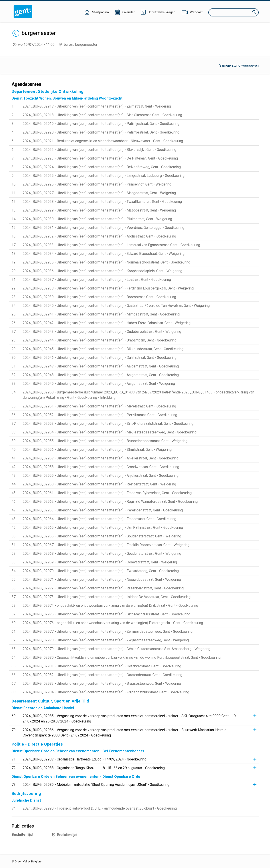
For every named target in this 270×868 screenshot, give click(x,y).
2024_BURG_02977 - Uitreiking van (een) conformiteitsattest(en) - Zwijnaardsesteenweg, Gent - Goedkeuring (108, 632)
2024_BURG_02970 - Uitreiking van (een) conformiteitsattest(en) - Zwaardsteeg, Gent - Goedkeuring (101, 571)
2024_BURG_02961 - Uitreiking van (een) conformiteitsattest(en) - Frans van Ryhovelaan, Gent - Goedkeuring (107, 493)
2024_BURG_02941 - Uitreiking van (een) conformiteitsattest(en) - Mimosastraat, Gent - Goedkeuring (101, 314)
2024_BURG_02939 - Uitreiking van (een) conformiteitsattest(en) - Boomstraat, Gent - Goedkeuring (99, 297)
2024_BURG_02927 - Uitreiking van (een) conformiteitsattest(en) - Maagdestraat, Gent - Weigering (99, 193)
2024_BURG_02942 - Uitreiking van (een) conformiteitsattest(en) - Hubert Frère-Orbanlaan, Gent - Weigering (107, 323)
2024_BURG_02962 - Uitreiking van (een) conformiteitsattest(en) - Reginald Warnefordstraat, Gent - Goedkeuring (110, 502)
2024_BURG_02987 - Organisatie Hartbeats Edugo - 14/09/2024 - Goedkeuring (85, 759)
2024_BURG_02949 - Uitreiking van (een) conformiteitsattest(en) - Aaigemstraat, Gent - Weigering (99, 384)
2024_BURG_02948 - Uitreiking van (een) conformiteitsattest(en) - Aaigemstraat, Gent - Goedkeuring (101, 375)
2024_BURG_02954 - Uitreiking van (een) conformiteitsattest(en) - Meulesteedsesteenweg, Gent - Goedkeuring (110, 432)
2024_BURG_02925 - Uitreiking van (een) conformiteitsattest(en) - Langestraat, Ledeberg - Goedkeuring (104, 176)
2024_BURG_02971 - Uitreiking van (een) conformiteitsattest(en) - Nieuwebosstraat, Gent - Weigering (102, 580)
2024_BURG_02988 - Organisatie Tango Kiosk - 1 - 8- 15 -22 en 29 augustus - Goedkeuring (94, 768)
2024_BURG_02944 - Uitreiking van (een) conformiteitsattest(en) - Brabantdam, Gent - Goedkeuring (100, 340)
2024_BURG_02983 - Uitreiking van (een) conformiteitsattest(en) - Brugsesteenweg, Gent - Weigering (102, 683)
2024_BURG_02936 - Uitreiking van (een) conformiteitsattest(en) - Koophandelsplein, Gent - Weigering (103, 271)
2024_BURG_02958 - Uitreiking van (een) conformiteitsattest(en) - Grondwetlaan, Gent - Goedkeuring (101, 467)
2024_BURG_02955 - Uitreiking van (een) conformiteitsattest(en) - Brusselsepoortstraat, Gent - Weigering (105, 441)
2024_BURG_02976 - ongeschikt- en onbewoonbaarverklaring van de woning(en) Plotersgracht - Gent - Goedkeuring (113, 623)
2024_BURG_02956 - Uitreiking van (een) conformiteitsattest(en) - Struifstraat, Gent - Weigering (97, 450)
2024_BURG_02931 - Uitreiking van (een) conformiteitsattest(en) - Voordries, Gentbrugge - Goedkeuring (104, 228)
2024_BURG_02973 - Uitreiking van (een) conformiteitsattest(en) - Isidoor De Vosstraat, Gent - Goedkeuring (107, 597)
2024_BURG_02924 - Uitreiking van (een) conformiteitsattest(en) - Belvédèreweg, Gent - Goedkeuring (102, 167)
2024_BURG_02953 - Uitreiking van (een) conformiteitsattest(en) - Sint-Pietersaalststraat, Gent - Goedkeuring (108, 424)
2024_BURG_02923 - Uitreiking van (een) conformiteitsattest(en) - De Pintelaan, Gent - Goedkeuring (100, 158)
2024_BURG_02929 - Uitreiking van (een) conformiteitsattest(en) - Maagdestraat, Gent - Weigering (99, 210)
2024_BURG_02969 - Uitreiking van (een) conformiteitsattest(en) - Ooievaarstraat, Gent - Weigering (100, 562)
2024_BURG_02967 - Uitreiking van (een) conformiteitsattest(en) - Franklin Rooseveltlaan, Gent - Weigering (106, 545)
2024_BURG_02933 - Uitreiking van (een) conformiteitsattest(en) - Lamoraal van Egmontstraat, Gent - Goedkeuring (111, 245)
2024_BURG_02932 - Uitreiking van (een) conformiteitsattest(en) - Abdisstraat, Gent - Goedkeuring (99, 236)
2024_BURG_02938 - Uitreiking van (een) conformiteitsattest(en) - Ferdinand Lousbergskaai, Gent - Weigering (108, 288)
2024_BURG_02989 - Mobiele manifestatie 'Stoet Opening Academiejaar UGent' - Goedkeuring (96, 785)
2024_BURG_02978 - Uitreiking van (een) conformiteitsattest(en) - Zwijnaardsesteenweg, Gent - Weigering (106, 640)
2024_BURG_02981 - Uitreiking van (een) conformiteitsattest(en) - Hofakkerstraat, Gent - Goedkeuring (102, 666)
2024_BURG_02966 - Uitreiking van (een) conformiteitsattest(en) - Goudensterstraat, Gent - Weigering (102, 536)
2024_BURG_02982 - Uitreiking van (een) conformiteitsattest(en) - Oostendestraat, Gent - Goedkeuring (103, 675)
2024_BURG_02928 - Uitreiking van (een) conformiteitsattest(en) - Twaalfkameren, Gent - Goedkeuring (102, 202)
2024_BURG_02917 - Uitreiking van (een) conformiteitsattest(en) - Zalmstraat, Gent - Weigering (97, 106)
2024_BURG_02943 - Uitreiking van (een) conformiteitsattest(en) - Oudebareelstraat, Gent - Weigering (102, 332)
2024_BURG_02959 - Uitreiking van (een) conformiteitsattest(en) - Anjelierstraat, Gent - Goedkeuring (101, 476)
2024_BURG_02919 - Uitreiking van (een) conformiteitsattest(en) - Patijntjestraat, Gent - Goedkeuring (101, 124)
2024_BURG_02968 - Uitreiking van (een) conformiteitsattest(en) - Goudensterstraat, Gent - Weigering (102, 554)
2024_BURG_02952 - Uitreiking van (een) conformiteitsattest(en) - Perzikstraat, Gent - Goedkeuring (100, 415)
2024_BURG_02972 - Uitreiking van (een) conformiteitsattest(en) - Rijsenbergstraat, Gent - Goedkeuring (103, 588)
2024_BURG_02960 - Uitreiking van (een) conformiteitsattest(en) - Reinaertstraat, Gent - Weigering (99, 484)
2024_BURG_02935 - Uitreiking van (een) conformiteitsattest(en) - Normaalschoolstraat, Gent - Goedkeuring (107, 262)
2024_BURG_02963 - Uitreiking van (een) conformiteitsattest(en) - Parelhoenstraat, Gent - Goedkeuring (103, 510)
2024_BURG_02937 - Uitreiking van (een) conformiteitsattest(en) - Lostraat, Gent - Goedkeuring (97, 280)
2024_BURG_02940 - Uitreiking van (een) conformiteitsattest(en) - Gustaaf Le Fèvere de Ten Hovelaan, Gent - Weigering (116, 306)
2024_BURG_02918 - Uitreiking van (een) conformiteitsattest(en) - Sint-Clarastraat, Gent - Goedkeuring (102, 115)
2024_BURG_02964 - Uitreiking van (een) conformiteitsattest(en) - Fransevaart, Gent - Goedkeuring (99, 519)
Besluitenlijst (67, 835)
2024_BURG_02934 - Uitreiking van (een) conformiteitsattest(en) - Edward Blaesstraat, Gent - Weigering (104, 254)
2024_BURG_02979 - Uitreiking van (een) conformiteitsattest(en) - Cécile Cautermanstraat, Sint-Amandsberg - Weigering (117, 649)
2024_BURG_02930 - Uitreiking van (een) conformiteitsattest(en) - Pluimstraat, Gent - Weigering (97, 219)
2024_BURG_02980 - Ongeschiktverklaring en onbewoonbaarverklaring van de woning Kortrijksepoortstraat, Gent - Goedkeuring (122, 657)
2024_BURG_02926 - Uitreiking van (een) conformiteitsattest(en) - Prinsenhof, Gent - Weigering (97, 184)
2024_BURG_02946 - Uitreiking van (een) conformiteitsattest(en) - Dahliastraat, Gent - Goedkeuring (100, 358)
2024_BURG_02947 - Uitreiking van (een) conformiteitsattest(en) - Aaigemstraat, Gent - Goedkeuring (101, 366)
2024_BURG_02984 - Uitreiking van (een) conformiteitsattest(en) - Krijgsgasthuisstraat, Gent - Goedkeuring (106, 692)
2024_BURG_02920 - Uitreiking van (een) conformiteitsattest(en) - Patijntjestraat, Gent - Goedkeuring (101, 132)
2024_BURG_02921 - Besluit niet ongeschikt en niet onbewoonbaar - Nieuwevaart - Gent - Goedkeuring (103, 141)
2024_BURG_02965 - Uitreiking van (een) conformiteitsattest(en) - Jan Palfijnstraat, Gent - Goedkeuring (103, 528)
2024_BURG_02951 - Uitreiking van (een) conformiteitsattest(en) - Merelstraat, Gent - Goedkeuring (99, 406)
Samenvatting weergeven (239, 65)
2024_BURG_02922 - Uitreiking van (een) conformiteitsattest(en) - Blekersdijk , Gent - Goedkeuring (99, 150)
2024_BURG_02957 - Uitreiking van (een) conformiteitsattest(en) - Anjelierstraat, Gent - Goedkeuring (101, 458)
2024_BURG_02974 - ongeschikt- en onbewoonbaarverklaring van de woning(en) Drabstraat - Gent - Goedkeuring (110, 606)
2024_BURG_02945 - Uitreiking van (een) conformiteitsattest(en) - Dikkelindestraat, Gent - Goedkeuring (103, 349)
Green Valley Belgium (28, 861)
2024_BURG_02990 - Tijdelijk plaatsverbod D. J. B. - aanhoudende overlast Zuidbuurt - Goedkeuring (100, 808)
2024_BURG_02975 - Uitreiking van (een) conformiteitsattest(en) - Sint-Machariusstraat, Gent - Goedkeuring (107, 614)
